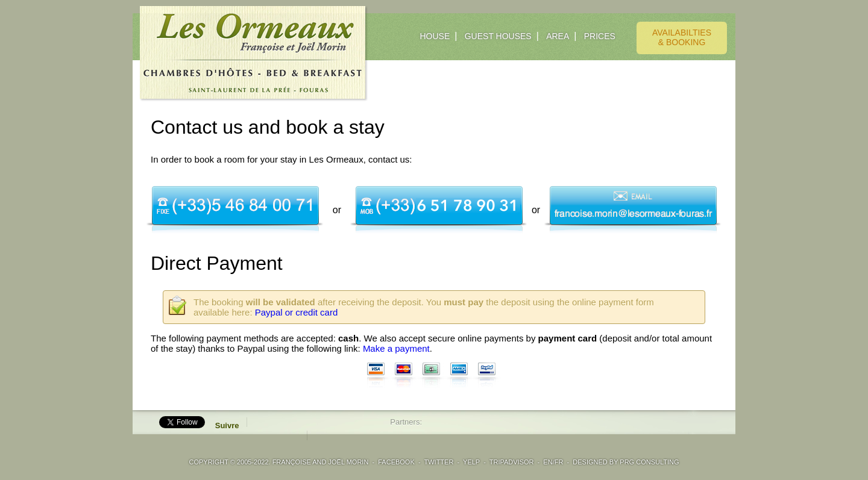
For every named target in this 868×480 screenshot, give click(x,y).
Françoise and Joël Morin (321, 462)
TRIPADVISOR (512, 462)
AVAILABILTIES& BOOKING (682, 37)
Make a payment (396, 348)
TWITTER (439, 462)
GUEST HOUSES (498, 36)
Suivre (227, 425)
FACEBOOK (396, 462)
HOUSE (435, 36)
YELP (471, 462)
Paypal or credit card (297, 312)
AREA (558, 36)
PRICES (600, 36)
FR (559, 462)
